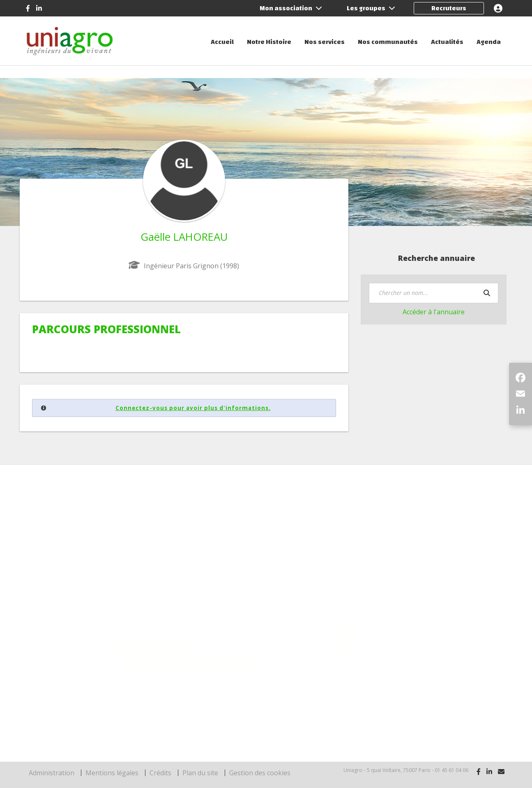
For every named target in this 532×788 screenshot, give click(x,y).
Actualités (447, 42)
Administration (52, 773)
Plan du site (200, 773)
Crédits (160, 773)
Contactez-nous (77, 8)
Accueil (222, 42)
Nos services (325, 42)
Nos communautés (388, 42)
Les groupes (371, 8)
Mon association (291, 8)
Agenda (489, 42)
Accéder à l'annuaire (434, 312)
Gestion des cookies (260, 773)
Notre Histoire (269, 42)
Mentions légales (112, 773)
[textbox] (434, 293)
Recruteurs (449, 8)
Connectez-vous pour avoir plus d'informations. (193, 408)
